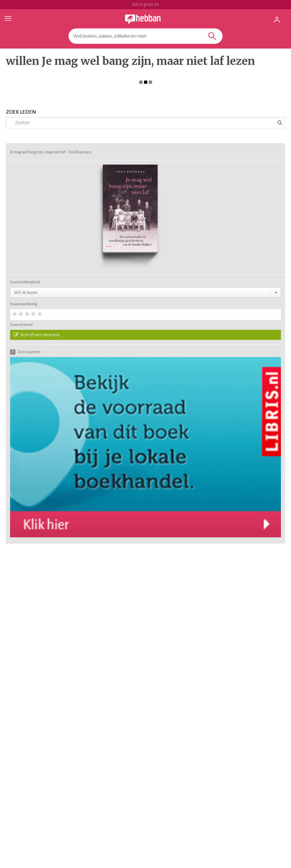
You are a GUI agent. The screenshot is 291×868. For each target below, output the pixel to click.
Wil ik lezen (26, 292)
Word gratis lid (145, 4)
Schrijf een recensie (37, 335)
